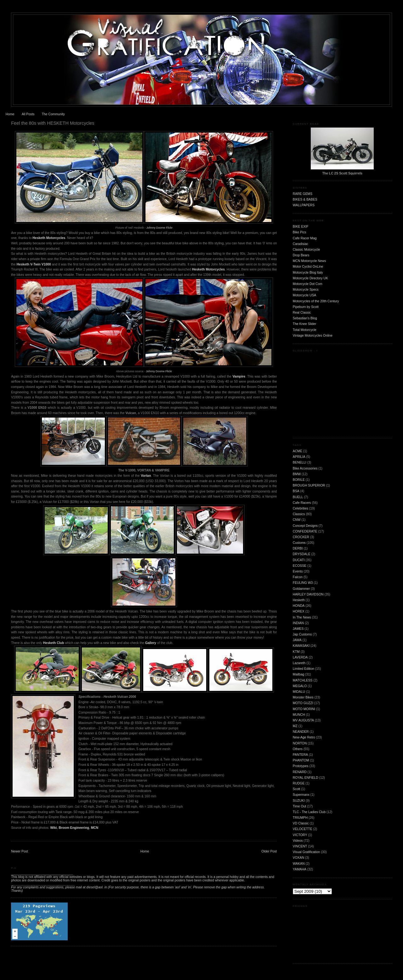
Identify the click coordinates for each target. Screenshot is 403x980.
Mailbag (298, 674)
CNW (297, 520)
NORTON (300, 743)
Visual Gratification (306, 852)
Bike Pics (300, 232)
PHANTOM (301, 760)
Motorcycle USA (305, 295)
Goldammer (301, 589)
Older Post (269, 851)
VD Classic (301, 823)
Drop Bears (301, 255)
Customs (299, 543)
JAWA (297, 640)
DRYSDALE (302, 554)
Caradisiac (301, 244)
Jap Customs (302, 634)
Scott (297, 789)
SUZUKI (299, 801)
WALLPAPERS (304, 205)
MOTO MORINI (304, 709)
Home (10, 114)
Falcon (298, 577)
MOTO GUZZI (303, 703)
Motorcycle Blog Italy (308, 273)
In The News (302, 617)
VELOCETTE (303, 829)
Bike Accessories (305, 468)
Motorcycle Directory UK (310, 278)
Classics (299, 514)
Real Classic (302, 313)
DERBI (298, 548)
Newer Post (20, 851)
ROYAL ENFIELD (306, 778)
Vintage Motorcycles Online (313, 336)
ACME (298, 451)
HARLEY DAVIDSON (308, 594)
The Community (53, 114)
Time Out (299, 806)
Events (298, 571)
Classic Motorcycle (307, 250)
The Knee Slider (305, 324)
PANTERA (300, 755)
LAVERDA (300, 657)
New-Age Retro (304, 737)
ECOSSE (300, 566)
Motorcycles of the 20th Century (316, 301)
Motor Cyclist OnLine (308, 267)
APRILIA (299, 457)
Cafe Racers (302, 503)
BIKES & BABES (305, 199)
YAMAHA (300, 869)
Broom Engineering (74, 828)
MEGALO (300, 686)
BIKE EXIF (301, 227)
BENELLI (300, 462)
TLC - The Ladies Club (309, 812)
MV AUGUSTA (303, 720)
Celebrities (301, 508)
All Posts (28, 114)
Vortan (146, 476)
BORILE (299, 480)
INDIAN (298, 623)
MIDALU (299, 692)
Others (298, 749)
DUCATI (299, 560)
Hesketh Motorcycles (49, 238)
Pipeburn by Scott (306, 307)
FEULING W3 (303, 583)
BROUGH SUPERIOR (309, 485)
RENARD (300, 772)
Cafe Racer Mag (305, 238)
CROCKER (301, 537)
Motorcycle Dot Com (308, 284)
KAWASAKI (301, 646)
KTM (296, 652)
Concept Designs (305, 526)
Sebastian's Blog (305, 318)
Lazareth (299, 663)
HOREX (299, 611)
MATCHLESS (303, 680)
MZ (295, 726)
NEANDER (301, 732)
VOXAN (298, 858)
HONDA (299, 606)
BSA (296, 491)
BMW (297, 474)
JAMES (298, 629)
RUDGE (299, 783)
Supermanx (301, 795)
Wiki (53, 828)
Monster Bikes (303, 697)
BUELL (298, 497)
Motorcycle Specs (306, 290)
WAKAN (299, 864)
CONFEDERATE (305, 531)
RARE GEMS (303, 194)
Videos (298, 841)
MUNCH (299, 715)
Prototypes (301, 766)
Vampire (239, 376)
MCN (95, 828)
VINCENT (300, 846)
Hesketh (299, 600)
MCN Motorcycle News (309, 261)
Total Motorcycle (305, 330)
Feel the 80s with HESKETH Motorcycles (53, 123)
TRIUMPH (300, 818)
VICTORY (300, 835)
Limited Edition (304, 669)
